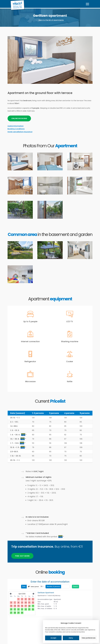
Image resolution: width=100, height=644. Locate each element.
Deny (71, 638)
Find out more (22, 556)
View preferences (89, 638)
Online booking (19, 118)
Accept (53, 638)
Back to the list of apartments (51, 20)
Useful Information (16, 126)
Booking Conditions (16, 129)
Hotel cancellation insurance (20, 132)
